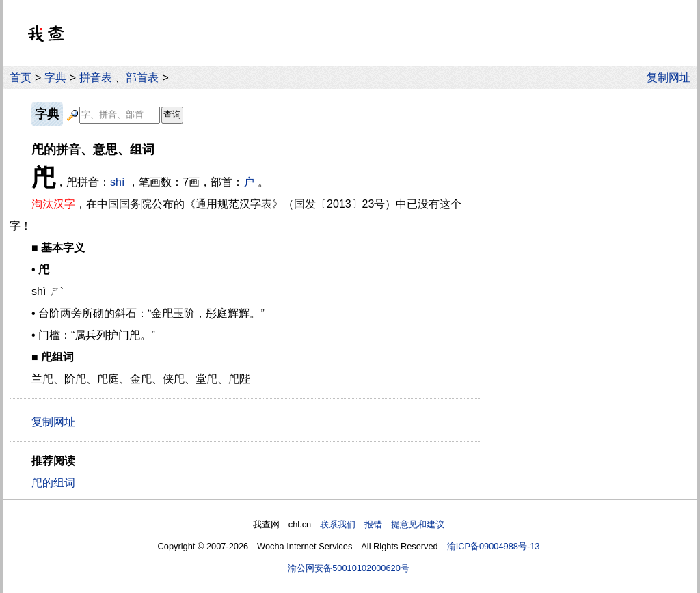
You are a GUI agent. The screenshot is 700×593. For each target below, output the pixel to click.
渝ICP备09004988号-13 (494, 546)
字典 (55, 78)
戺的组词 (53, 483)
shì (117, 182)
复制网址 (672, 78)
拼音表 (96, 78)
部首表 (142, 78)
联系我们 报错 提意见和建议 (382, 524)
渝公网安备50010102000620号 (349, 568)
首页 (21, 78)
